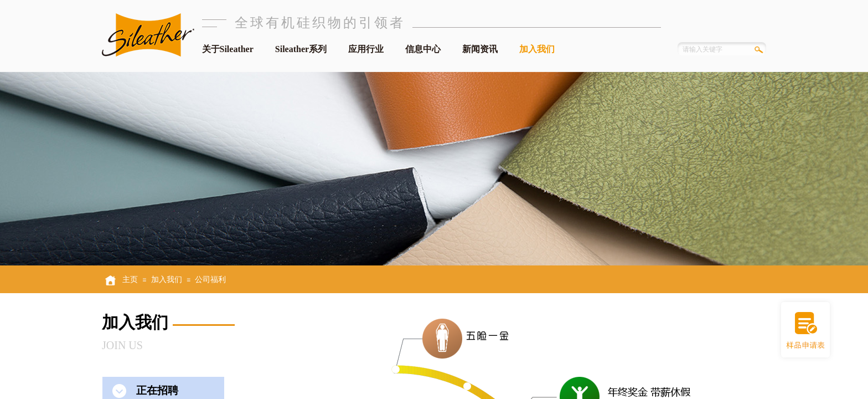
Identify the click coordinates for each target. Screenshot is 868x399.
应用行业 (366, 49)
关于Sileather (228, 49)
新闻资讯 (480, 49)
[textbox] (712, 49)
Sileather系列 (301, 49)
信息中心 (423, 49)
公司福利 (210, 280)
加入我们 (537, 49)
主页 (130, 280)
